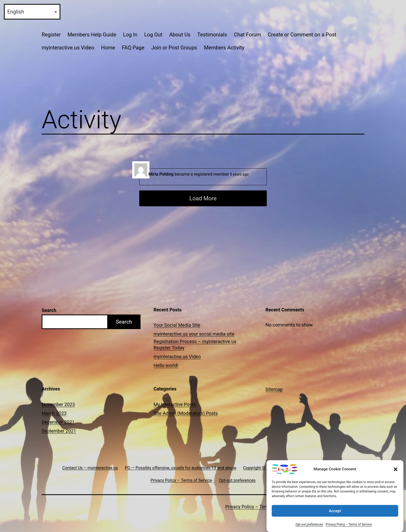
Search (49, 310)
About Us (180, 35)
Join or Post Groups (174, 48)
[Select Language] (32, 12)
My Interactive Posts (175, 404)
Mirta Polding (161, 174)
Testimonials (212, 35)
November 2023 (58, 404)
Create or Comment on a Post (302, 35)
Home (108, 48)
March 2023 (54, 413)
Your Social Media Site (177, 325)
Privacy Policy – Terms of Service (349, 527)
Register (51, 35)
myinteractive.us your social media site (194, 334)
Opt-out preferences (309, 527)
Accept (335, 513)
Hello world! (166, 365)
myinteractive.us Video (68, 48)
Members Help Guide (92, 35)
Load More (203, 198)
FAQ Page (133, 48)
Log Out (153, 35)
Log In (130, 35)
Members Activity (224, 48)
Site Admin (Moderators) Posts (186, 413)
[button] (396, 471)
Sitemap (274, 389)
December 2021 (58, 422)
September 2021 (59, 431)
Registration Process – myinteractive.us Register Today (195, 344)
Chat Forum (248, 35)
